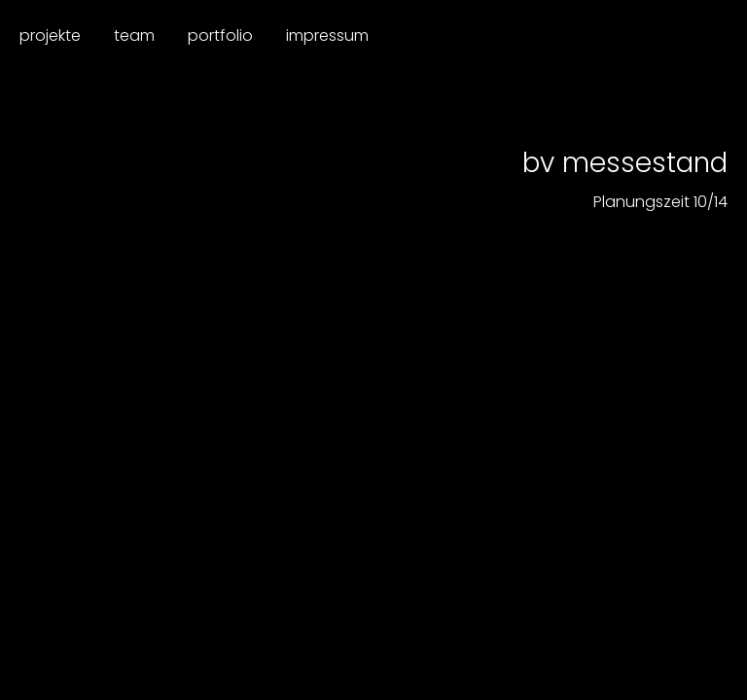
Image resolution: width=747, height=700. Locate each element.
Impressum (327, 35)
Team (134, 35)
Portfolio (220, 35)
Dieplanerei (647, 36)
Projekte (50, 35)
